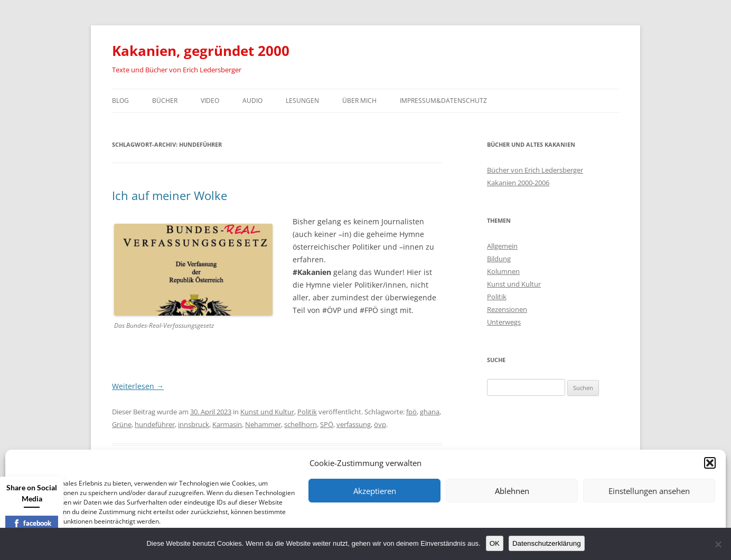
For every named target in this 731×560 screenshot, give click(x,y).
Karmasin (227, 424)
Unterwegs (504, 322)
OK (495, 543)
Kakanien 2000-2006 (518, 183)
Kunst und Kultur (267, 412)
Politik (307, 412)
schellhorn (301, 424)
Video (210, 101)
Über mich (359, 101)
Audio (252, 101)
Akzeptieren (375, 491)
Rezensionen (507, 309)
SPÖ (327, 424)
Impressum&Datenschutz (443, 101)
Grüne (122, 424)
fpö (411, 412)
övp (380, 424)
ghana (430, 412)
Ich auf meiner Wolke (170, 195)
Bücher (165, 101)
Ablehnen (512, 491)
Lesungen (302, 101)
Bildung (499, 259)
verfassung (354, 424)
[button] (710, 463)
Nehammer (263, 424)
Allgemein (502, 246)
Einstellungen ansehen (649, 491)
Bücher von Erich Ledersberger (535, 170)
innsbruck (194, 424)
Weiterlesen (138, 386)
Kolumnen (503, 271)
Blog (120, 101)
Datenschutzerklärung (547, 543)
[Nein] (718, 544)
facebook (32, 523)
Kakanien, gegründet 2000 (201, 51)
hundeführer (155, 424)
